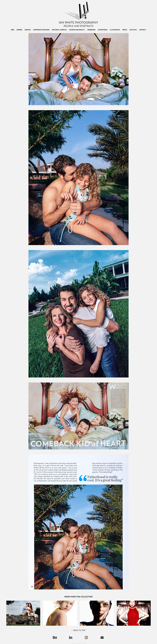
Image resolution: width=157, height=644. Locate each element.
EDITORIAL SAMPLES (59, 30)
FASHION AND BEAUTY (77, 30)
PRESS (125, 30)
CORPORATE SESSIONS (41, 30)
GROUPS (28, 30)
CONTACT (143, 30)
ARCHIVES (133, 30)
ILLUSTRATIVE (115, 30)
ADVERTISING (103, 30)
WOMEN (19, 30)
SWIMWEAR (91, 30)
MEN (13, 30)
